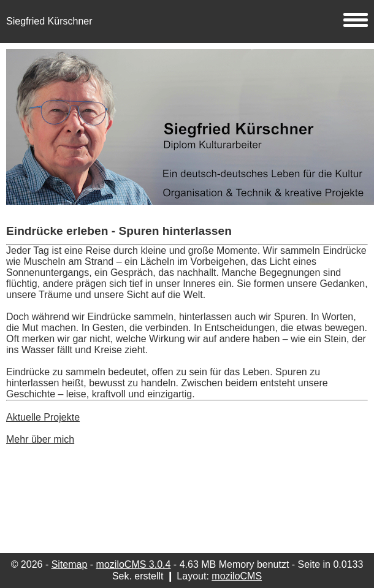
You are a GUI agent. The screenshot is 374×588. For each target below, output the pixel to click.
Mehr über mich (40, 439)
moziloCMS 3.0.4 (134, 564)
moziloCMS (237, 576)
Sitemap (70, 564)
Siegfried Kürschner (187, 21)
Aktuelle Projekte (43, 417)
